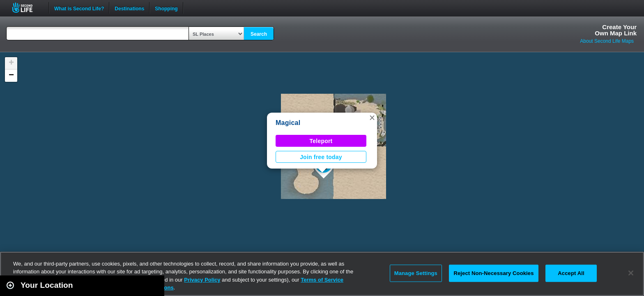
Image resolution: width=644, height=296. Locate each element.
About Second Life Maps (607, 41)
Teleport (321, 141)
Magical (288, 123)
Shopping (166, 8)
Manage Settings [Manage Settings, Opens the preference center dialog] (416, 273)
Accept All (571, 273)
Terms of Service (322, 280)
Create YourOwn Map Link (616, 30)
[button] (372, 118)
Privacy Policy (202, 280)
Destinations (129, 8)
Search (259, 34)
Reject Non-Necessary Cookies (493, 273)
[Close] (631, 273)
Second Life (27, 8)
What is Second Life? (79, 8)
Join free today (321, 157)
